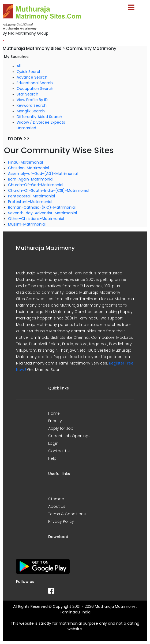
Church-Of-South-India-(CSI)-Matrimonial (49, 190)
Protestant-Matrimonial (30, 202)
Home (54, 413)
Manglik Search (31, 111)
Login (53, 443)
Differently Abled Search (39, 117)
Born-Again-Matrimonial (31, 179)
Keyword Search (32, 105)
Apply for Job (61, 428)
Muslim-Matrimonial (27, 224)
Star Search (27, 94)
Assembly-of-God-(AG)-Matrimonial (43, 174)
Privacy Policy (61, 521)
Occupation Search (35, 89)
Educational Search (35, 83)
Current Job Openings (69, 436)
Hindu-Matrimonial (25, 162)
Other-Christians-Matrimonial (36, 219)
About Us (57, 506)
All (19, 66)
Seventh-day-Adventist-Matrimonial (42, 213)
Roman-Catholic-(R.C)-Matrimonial (42, 207)
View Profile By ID (32, 100)
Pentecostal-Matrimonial (31, 196)
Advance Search (32, 77)
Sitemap (56, 499)
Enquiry (55, 421)
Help (52, 458)
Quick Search (29, 72)
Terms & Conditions (67, 514)
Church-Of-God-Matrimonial (36, 185)
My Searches (16, 57)
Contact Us (59, 451)
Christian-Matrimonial (29, 168)
